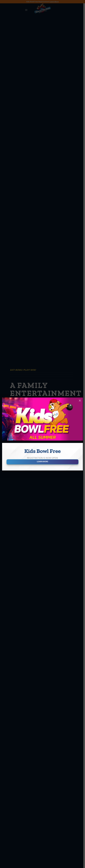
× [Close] (80, 401)
